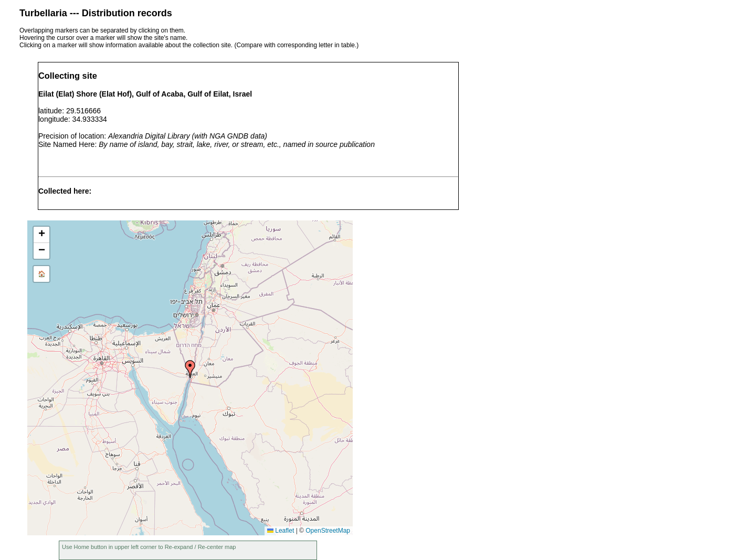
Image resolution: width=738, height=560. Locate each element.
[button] (190, 369)
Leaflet (281, 531)
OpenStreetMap (328, 531)
